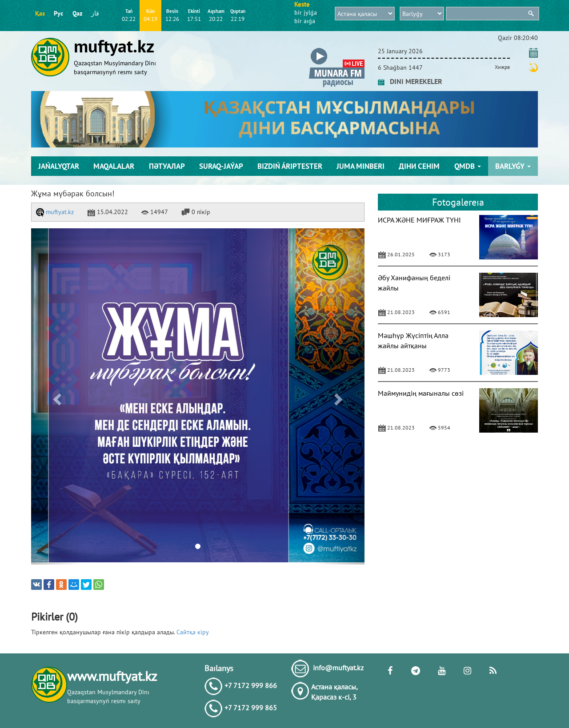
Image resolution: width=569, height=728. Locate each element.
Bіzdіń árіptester (290, 166)
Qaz (77, 13)
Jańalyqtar (59, 166)
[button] (337, 50)
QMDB (468, 166)
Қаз (40, 13)
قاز (95, 13)
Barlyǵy (513, 166)
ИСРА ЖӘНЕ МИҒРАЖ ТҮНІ (419, 220)
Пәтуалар (167, 166)
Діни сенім (419, 166)
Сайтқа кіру (193, 632)
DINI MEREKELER (410, 81)
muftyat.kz (55, 212)
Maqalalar (114, 166)
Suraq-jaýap (221, 166)
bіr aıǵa (305, 21)
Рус (58, 13)
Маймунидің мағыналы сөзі (421, 393)
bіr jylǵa (306, 12)
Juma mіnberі (361, 166)
